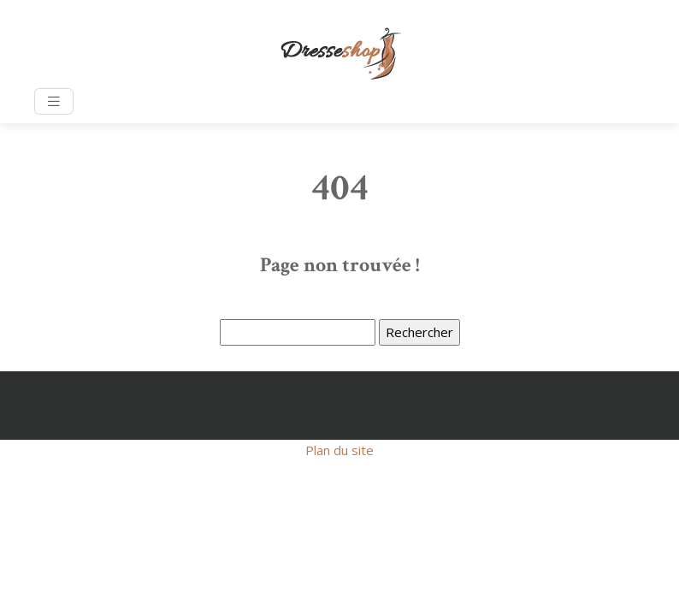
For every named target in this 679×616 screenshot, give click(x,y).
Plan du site (339, 450)
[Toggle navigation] (54, 101)
